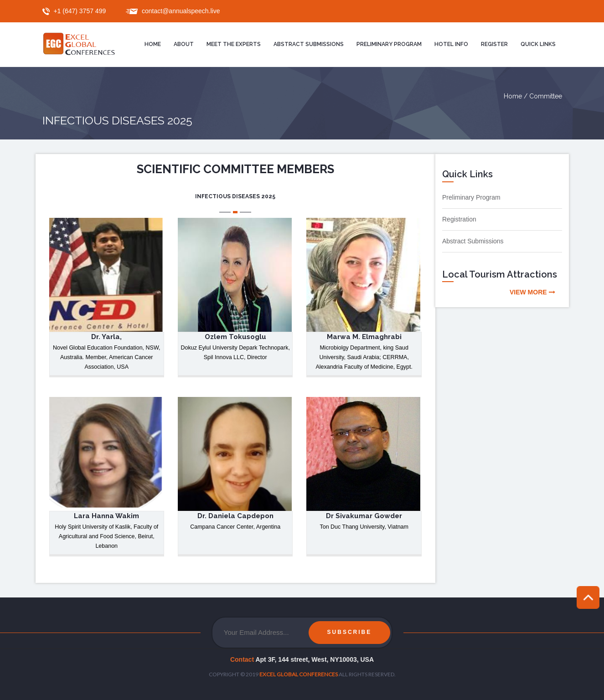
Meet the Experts (234, 44)
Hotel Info (451, 44)
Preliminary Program (471, 197)
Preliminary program (389, 44)
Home (153, 44)
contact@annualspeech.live (181, 11)
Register (494, 44)
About (184, 44)
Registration (459, 219)
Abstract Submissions (309, 44)
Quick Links (538, 44)
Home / (516, 96)
